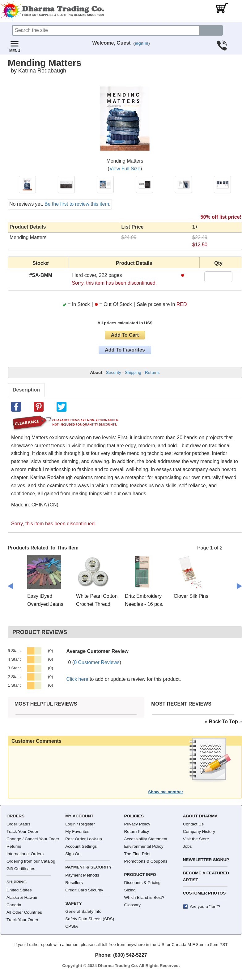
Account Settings (81, 846)
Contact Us (193, 824)
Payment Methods (82, 875)
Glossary (133, 905)
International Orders (25, 854)
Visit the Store (196, 839)
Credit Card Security (84, 890)
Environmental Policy (144, 846)
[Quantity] (218, 277)
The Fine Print (137, 854)
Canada (14, 905)
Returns (152, 372)
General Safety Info (83, 911)
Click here (77, 679)
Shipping (133, 372)
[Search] (106, 30)
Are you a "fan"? (205, 906)
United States (19, 890)
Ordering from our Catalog (31, 861)
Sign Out (73, 854)
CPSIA (72, 926)
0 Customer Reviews (97, 662)
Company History (199, 831)
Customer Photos (204, 893)
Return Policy (137, 831)
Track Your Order (22, 831)
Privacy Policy (137, 824)
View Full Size (125, 169)
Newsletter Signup (206, 860)
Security (114, 372)
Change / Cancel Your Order (33, 839)
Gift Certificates (21, 869)
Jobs (187, 846)
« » (223, 722)
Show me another (166, 792)
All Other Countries (24, 912)
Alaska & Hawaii (22, 897)
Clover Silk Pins (191, 596)
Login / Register (80, 824)
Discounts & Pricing (142, 883)
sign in (142, 43)
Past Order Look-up (84, 839)
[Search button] (211, 30)
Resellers (74, 883)
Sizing (130, 890)
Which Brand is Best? (144, 897)
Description (26, 390)
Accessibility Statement (146, 839)
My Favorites (77, 831)
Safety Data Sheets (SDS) (90, 919)
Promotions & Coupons (146, 861)
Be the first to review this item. (77, 204)
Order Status (18, 824)
